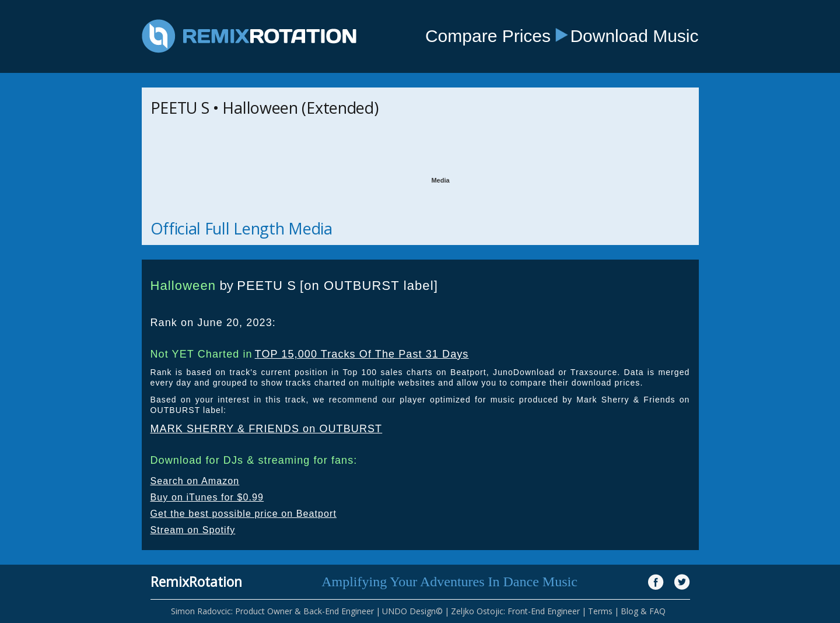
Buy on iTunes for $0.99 (207, 497)
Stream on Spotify (193, 530)
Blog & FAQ (643, 611)
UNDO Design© (412, 611)
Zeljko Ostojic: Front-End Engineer (515, 611)
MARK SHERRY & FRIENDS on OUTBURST (267, 429)
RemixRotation (196, 582)
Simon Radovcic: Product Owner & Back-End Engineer (272, 611)
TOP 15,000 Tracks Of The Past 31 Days (362, 354)
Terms (600, 611)
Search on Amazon (195, 481)
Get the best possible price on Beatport (244, 514)
